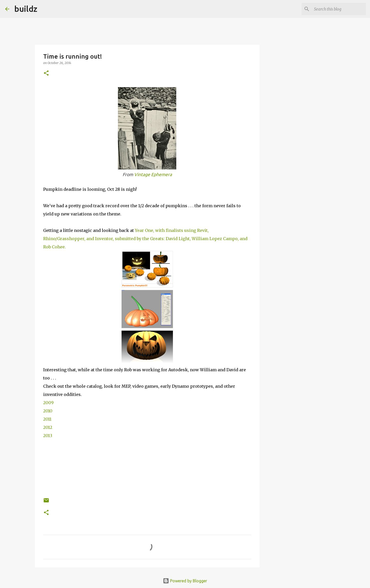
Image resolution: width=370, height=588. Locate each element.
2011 (47, 419)
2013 (48, 436)
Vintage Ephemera (153, 174)
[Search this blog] (339, 9)
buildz (26, 9)
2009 (48, 403)
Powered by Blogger (185, 581)
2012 (48, 427)
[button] (46, 73)
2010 (48, 411)
